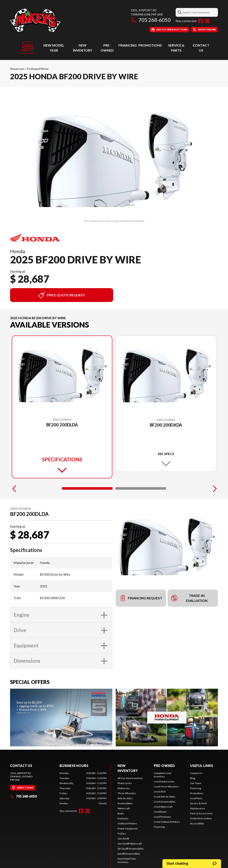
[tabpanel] (83, 788)
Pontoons (123, 818)
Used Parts (27, 48)
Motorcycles (125, 783)
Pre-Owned (164, 766)
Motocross (124, 788)
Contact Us (196, 773)
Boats (121, 813)
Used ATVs (160, 792)
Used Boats (160, 812)
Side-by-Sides (125, 798)
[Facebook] (201, 21)
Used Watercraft (163, 807)
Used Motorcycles (164, 781)
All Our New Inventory (130, 778)
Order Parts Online (201, 818)
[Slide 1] (87, 488)
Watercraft (124, 808)
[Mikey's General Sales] (35, 20)
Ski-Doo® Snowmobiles (131, 849)
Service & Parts (199, 803)
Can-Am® (123, 839)
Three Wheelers (127, 793)
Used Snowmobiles (165, 802)
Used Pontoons (163, 817)
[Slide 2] (141, 488)
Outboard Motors (127, 823)
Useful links (201, 766)
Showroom (17, 69)
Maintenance (198, 808)
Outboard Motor (38, 69)
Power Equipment (128, 828)
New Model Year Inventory (127, 860)
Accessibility (197, 823)
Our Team (196, 783)
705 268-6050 (151, 20)
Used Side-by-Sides (165, 797)
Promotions (150, 45)
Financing (128, 45)
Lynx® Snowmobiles (129, 854)
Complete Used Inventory (163, 775)
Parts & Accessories (201, 813)
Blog (193, 778)
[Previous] (14, 488)
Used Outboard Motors (167, 822)
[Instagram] (207, 21)
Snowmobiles (125, 803)
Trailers (122, 834)
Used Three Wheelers (166, 787)
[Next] (214, 488)
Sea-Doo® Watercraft (130, 844)
